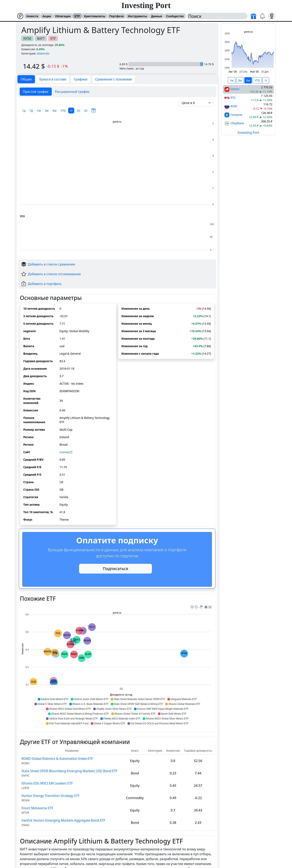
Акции (47, 16)
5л (86, 111)
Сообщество (175, 16)
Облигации (63, 16)
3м (47, 111)
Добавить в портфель (45, 284)
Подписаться (115, 569)
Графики (81, 79)
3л (78, 111)
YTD (63, 111)
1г (71, 111)
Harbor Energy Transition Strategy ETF (50, 796)
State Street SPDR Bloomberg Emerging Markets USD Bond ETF (69, 771)
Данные (157, 16)
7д (31, 111)
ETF (77, 16)
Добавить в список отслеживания (54, 274)
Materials (43, 53)
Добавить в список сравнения (51, 264)
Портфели (116, 16)
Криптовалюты (95, 16)
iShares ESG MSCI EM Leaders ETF (47, 783)
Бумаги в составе (53, 79)
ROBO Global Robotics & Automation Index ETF (57, 759)
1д (24, 111)
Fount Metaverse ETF (37, 808)
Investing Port (146, 5)
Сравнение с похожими (114, 79)
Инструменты (137, 16)
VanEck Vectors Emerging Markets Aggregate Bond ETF (63, 820)
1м (39, 111)
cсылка (66, 452)
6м (55, 111)
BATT (41, 39)
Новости (32, 16)
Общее (26, 79)
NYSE (27, 39)
